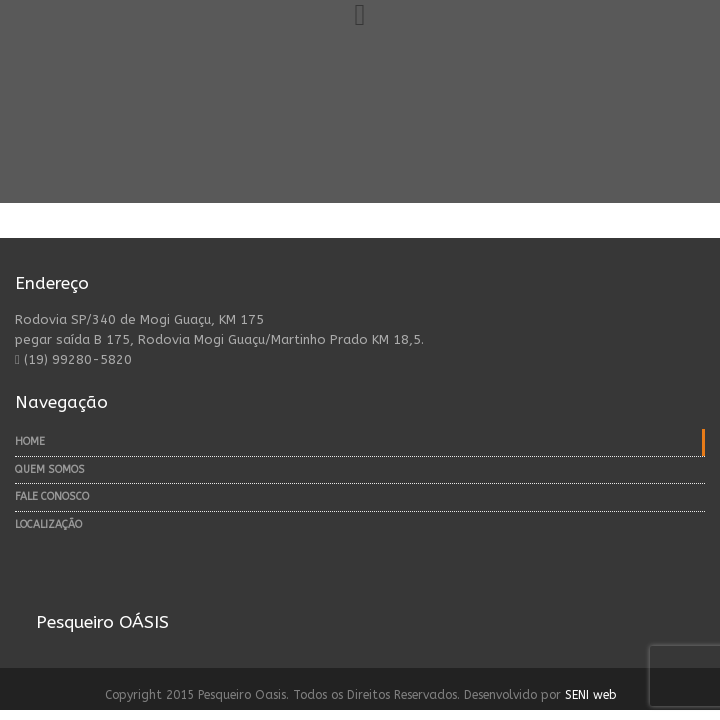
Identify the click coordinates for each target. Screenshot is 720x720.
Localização (48, 524)
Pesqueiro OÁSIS (102, 622)
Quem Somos (50, 469)
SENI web (590, 695)
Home (30, 441)
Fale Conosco (52, 496)
